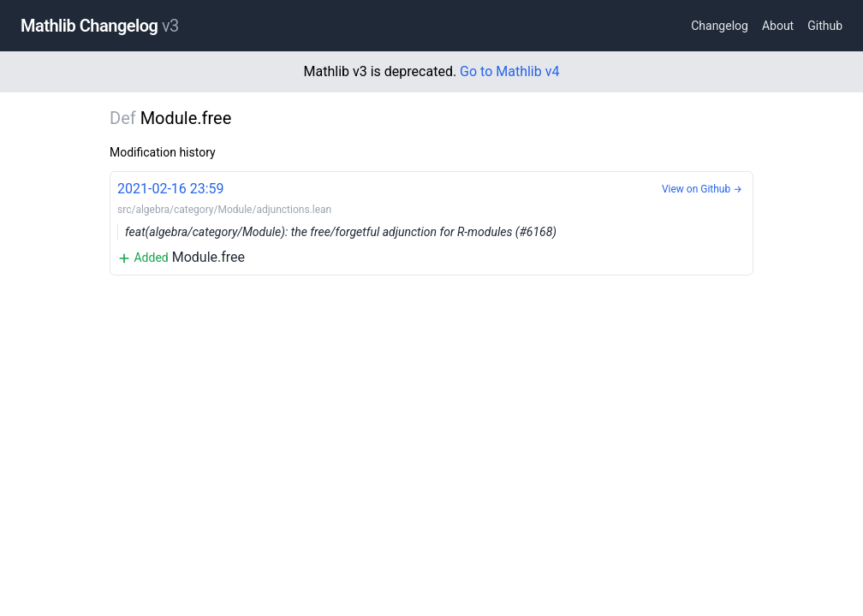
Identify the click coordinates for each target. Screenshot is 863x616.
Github (825, 26)
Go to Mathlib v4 (509, 71)
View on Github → (702, 189)
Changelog (720, 26)
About (778, 26)
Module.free (431, 222)
